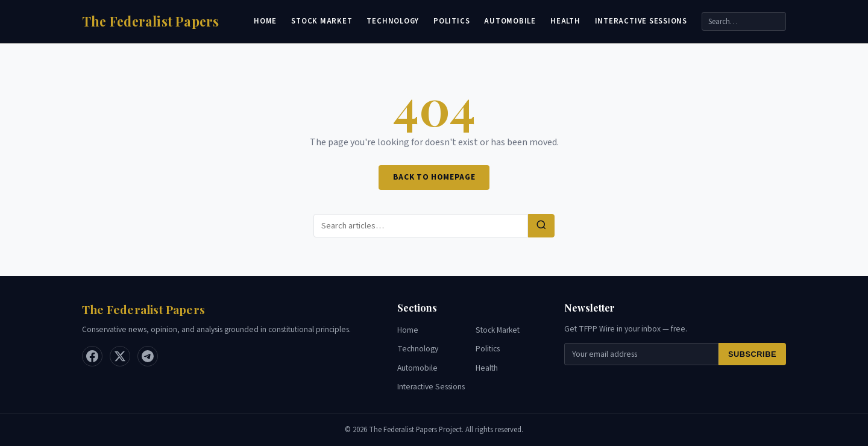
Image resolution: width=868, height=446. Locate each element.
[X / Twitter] (120, 356)
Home (265, 21)
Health (565, 21)
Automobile (510, 21)
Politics (451, 21)
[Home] (151, 21)
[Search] (744, 21)
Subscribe (752, 354)
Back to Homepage (434, 177)
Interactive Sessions (641, 21)
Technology (393, 21)
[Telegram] (148, 356)
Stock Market (322, 21)
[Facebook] (92, 356)
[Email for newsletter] (641, 354)
